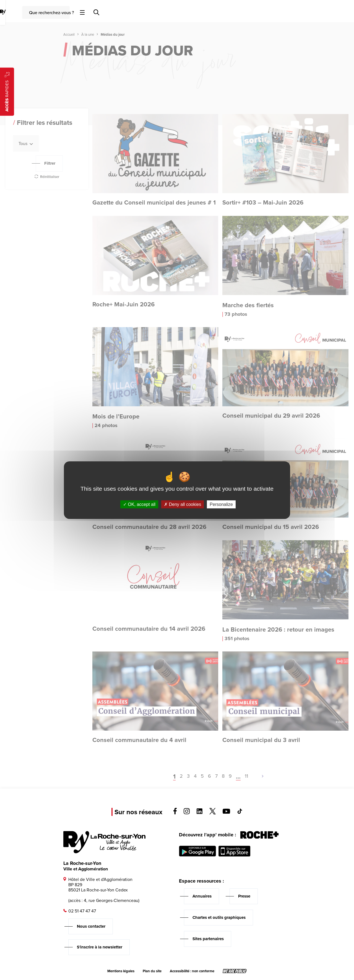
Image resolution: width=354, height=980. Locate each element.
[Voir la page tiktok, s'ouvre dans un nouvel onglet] (240, 812)
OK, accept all (139, 504)
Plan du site (152, 971)
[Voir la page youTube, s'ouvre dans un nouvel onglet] (226, 812)
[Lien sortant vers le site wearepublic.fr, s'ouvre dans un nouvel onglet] (235, 971)
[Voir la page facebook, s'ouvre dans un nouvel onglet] (175, 813)
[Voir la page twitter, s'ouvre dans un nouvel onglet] (213, 813)
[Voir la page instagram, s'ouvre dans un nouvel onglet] (187, 813)
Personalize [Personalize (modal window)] (221, 504)
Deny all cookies (183, 504)
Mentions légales (121, 971)
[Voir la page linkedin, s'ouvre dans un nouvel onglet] (200, 812)
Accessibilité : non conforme (192, 971)
